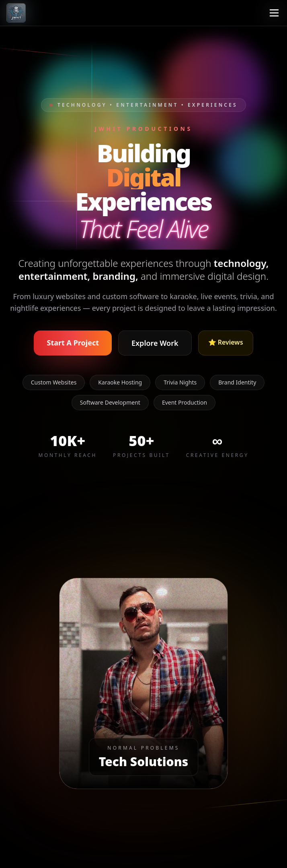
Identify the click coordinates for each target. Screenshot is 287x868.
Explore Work (155, 343)
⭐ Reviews (226, 342)
